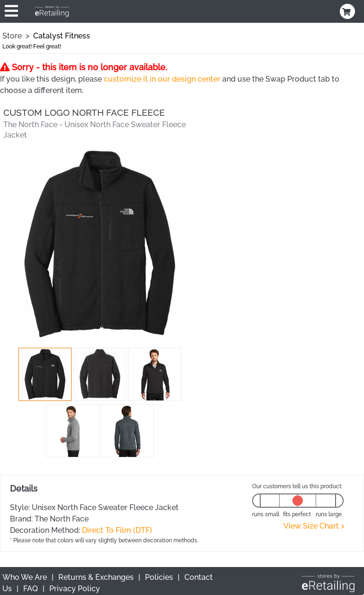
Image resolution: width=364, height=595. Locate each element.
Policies (159, 577)
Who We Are (25, 577)
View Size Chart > (314, 526)
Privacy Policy (75, 589)
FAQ (31, 589)
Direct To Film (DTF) (117, 530)
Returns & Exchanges (96, 577)
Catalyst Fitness (62, 36)
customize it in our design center (162, 79)
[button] (45, 374)
